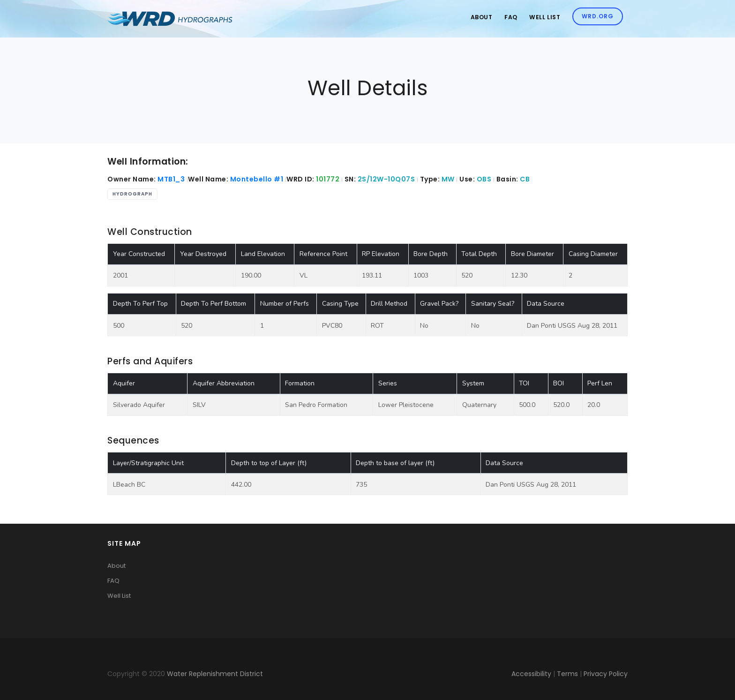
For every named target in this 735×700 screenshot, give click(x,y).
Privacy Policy (606, 674)
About (475, 19)
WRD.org (597, 18)
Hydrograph (132, 194)
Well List (542, 19)
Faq (506, 19)
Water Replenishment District (215, 674)
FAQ (113, 581)
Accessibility (531, 674)
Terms (567, 674)
